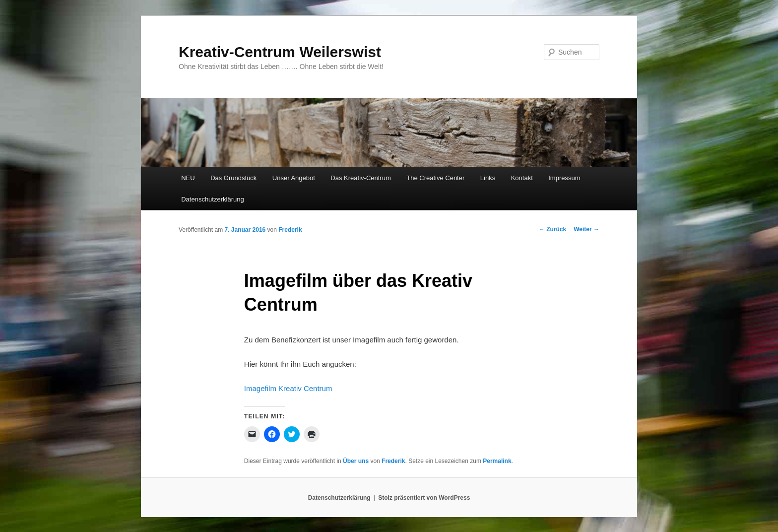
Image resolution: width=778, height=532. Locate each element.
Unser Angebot (294, 178)
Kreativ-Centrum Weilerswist (280, 52)
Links (488, 178)
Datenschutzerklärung (212, 199)
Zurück (552, 229)
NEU (188, 178)
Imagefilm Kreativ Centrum (288, 388)
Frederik (290, 230)
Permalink (497, 461)
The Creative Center (435, 178)
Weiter (586, 229)
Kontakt (522, 178)
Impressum (564, 178)
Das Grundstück (233, 178)
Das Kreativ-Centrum (360, 178)
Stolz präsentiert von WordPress (424, 498)
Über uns (356, 461)
